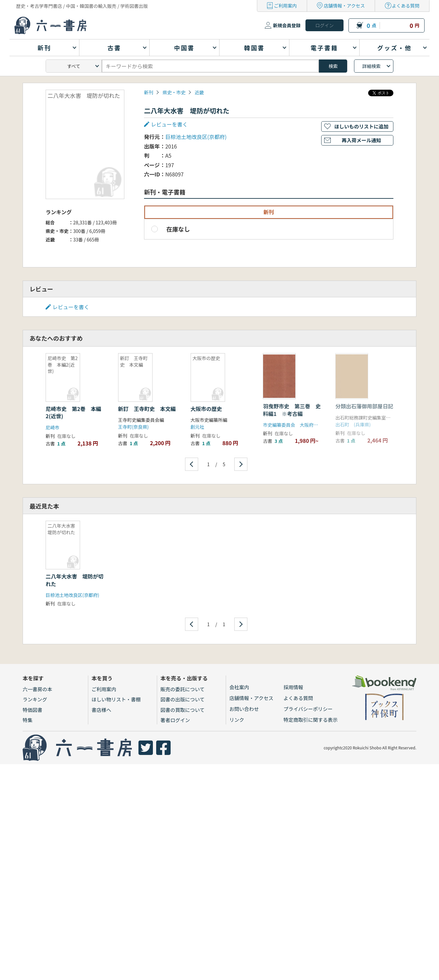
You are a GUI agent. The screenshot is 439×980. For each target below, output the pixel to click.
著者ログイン (175, 720)
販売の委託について (183, 689)
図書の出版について (183, 699)
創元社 (198, 427)
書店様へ (101, 710)
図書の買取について (183, 710)
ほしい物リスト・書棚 (116, 699)
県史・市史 (174, 92)
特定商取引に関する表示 (311, 720)
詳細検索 (371, 66)
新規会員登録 (287, 25)
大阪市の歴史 (206, 409)
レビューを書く (169, 124)
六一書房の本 (37, 689)
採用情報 (293, 687)
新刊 (149, 92)
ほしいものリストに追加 (361, 126)
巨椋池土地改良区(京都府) (196, 137)
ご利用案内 (285, 6)
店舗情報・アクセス (344, 6)
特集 (28, 720)
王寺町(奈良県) (133, 427)
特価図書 (32, 710)
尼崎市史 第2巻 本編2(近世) (73, 412)
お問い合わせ (244, 709)
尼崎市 (52, 427)
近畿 (199, 92)
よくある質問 (406, 6)
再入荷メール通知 (361, 140)
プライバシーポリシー (308, 709)
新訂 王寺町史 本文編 (147, 409)
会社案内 (239, 687)
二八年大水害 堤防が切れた (74, 580)
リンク (237, 720)
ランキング (35, 699)
